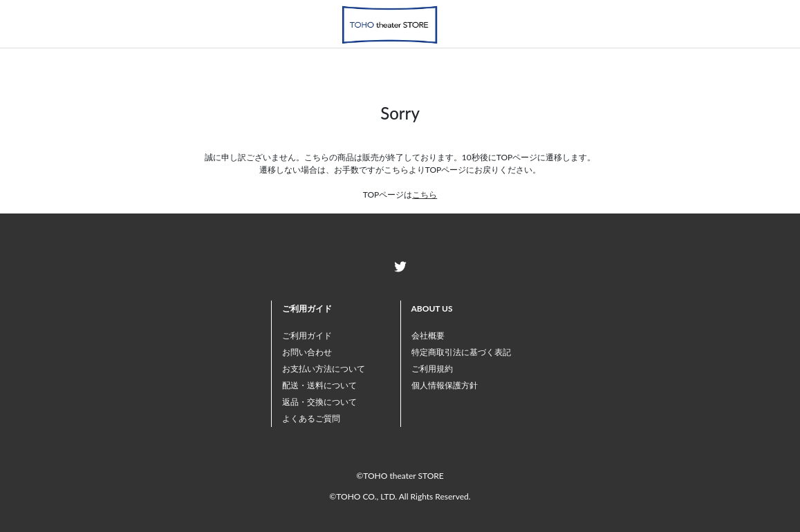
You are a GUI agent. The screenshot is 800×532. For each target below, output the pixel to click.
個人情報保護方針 (445, 385)
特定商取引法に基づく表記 (461, 352)
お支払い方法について (324, 369)
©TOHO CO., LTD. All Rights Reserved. (400, 496)
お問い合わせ (307, 352)
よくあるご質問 (311, 418)
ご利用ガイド (307, 335)
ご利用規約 (432, 369)
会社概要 (428, 335)
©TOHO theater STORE (400, 476)
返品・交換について (319, 402)
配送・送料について (319, 385)
